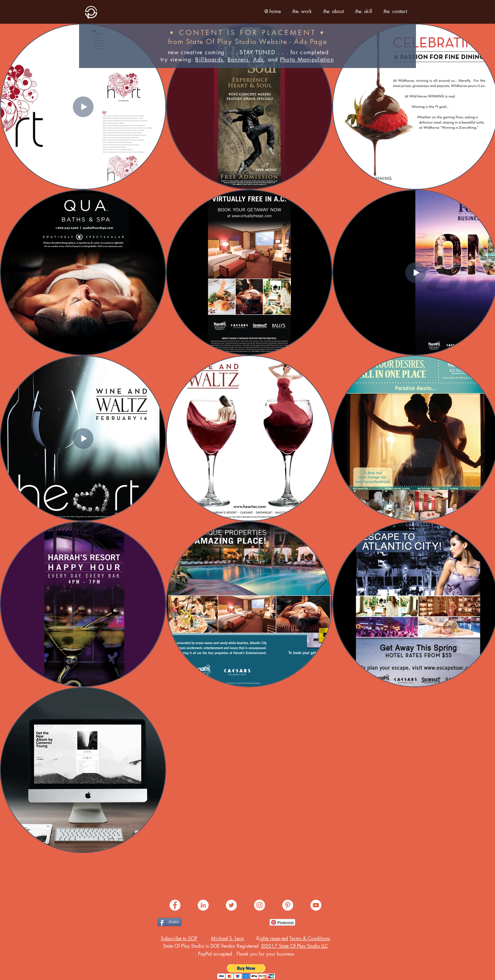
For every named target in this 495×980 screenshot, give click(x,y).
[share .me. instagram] (260, 905)
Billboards (209, 60)
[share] (170, 922)
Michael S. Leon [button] (228, 938)
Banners (238, 60)
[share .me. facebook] (175, 905)
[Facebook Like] (199, 922)
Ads (258, 60)
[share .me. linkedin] (203, 905)
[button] (179, 938)
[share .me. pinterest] (288, 905)
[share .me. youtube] (316, 905)
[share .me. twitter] (231, 905)
